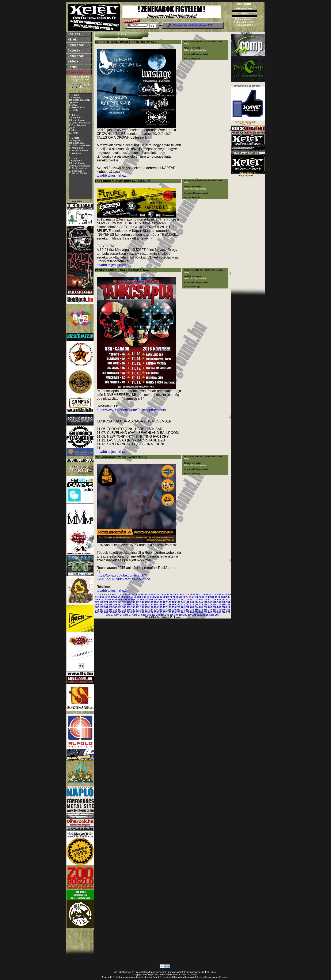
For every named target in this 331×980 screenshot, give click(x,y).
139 (174, 602)
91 (103, 600)
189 (129, 607)
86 (222, 597)
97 (122, 600)
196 (160, 607)
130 (133, 602)
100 (133, 600)
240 (224, 610)
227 (165, 610)
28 (171, 594)
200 (178, 607)
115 (201, 600)
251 (138, 612)
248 (124, 612)
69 (167, 597)
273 (113, 615)
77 (193, 597)
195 (156, 607)
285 (167, 615)
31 (181, 594)
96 (119, 600)
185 (110, 607)
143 (192, 602)
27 (168, 594)
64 (151, 597)
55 (122, 597)
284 (163, 615)
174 (196, 605)
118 (214, 600)
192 (142, 607)
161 (138, 605)
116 (205, 600)
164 (151, 605)
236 (205, 610)
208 (214, 607)
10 (113, 594)
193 (147, 607)
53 (116, 597)
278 (135, 615)
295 (212, 615)
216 (115, 610)
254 (151, 612)
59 (135, 597)
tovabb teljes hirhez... (113, 175)
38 (203, 594)
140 (178, 602)
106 (160, 600)
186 (115, 607)
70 (171, 597)
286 (172, 615)
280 (144, 615)
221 (138, 610)
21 (149, 594)
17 (136, 594)
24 (158, 594)
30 (178, 594)
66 (158, 597)
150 (224, 602)
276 (126, 615)
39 (207, 594)
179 (219, 605)
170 (178, 605)
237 (210, 610)
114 (196, 600)
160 (133, 605)
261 (183, 612)
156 (115, 605)
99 (129, 600)
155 (110, 605)
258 (169, 612)
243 (102, 612)
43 (220, 594)
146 (205, 602)
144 (196, 602)
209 (219, 607)
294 (208, 615)
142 (187, 602)
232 (187, 610)
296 (217, 615)
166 (160, 605)
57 (129, 597)
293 (203, 615)
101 (137, 600)
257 (165, 612)
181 (228, 605)
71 (174, 597)
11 (116, 594)
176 (205, 605)
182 (97, 607)
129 (129, 602)
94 (113, 600)
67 (161, 597)
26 (165, 594)
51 (109, 597)
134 (151, 602)
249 (129, 612)
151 (228, 602)
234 (196, 610)
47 (96, 597)
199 (174, 607)
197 (165, 607)
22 (152, 594)
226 (160, 610)
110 (178, 600)
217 (119, 610)
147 (210, 602)
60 (138, 597)
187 (119, 607)
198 (169, 607)
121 (228, 600)
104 (151, 600)
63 (148, 597)
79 (200, 597)
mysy (187, 44)
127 (119, 602)
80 (203, 597)
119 (219, 600)
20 (145, 594)
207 (210, 607)
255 (156, 612)
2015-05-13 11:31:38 (204, 457)
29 (175, 594)
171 (183, 605)
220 (133, 610)
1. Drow (73, 105)
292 (199, 615)
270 (224, 612)
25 (161, 594)
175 (201, 605)
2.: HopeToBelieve (78, 150)
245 (110, 612)
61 (141, 597)
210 (224, 607)
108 (169, 600)
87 (225, 597)
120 (223, 600)
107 (164, 600)
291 (194, 615)
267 (210, 612)
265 (201, 612)
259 (174, 612)
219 (129, 610)
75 (187, 597)
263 (192, 612)
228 (169, 610)
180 (224, 605)
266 (205, 612)
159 (129, 605)
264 (196, 612)
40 (210, 594)
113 (192, 600)
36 (197, 594)
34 (191, 594)
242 (97, 612)
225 (156, 610)
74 (183, 597)
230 (178, 610)
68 (164, 597)
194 (151, 607)
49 (103, 597)
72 (177, 597)
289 (185, 615)
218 (124, 610)
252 (142, 612)
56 (125, 597)
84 (216, 597)
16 (132, 594)
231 (183, 610)
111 (183, 600)
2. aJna (73, 130)
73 (180, 597)
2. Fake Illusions (77, 107)
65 (155, 597)
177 (210, 605)
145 (201, 602)
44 (223, 594)
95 (116, 600)
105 (155, 600)
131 (138, 602)
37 (200, 594)
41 (213, 594)
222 (142, 610)
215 (110, 610)
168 (169, 605)
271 (228, 612)
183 (102, 607)
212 (97, 610)
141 (183, 602)
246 (115, 612)
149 (219, 602)
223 (147, 610)
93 (110, 600)
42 (217, 594)
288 (181, 615)
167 (165, 605)
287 (176, 615)
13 (123, 594)
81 (206, 597)
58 (132, 597)
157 (119, 605)
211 (228, 607)
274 (117, 615)
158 (124, 605)
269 (219, 612)
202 (187, 607)
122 (97, 602)
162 (142, 605)
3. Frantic (74, 133)
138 (169, 602)
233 (192, 610)
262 (187, 612)
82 (209, 597)
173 (192, 605)
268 (214, 612)
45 (226, 594)
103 (146, 600)
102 (142, 600)
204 (196, 607)
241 (228, 610)
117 (210, 600)
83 (213, 597)
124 (106, 602)
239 (219, 610)
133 (147, 602)
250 (133, 612)
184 (106, 607)
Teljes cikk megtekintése (195, 50)
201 (183, 607)
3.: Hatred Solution (78, 173)
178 (214, 605)
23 (155, 594)
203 (192, 607)
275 (122, 615)
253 (147, 612)
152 (97, 605)
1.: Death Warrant (78, 168)
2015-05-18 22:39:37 (204, 180)
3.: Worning (75, 153)
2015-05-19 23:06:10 (204, 42)
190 (133, 607)
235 (201, 610)
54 (119, 597)
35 (194, 594)
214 (106, 610)
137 (165, 602)
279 (140, 615)
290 (190, 615)
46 (229, 594)
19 (142, 594)
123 (102, 602)
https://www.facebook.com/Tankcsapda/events (131, 410)
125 (110, 602)
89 (97, 600)
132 (142, 602)
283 (158, 615)
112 (187, 600)
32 (184, 594)
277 (131, 615)
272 (108, 615)
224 (151, 610)
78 (197, 597)
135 (156, 602)
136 (160, 602)
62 (145, 597)
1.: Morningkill (76, 148)
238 (214, 610)
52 (113, 597)
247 (119, 612)
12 (119, 594)
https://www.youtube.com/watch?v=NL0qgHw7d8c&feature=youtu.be (123, 577)
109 (174, 600)
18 (139, 594)
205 (201, 607)
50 (106, 597)
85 (219, 597)
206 (205, 607)
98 (126, 600)
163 (147, 605)
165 (156, 605)
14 (126, 594)
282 (153, 615)
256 (160, 612)
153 (102, 605)
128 (124, 602)
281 (149, 615)
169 (174, 605)
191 (138, 607)
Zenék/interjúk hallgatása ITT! (192, 25)
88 (229, 597)
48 (99, 597)
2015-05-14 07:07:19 (204, 270)
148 (214, 602)
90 (100, 600)
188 (124, 607)
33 (187, 594)
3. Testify (73, 110)
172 (187, 605)
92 (106, 600)
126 (115, 602)
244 (106, 612)
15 (129, 594)
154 (106, 605)
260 (178, 612)
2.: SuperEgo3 (76, 171)
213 (102, 610)
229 (174, 610)
